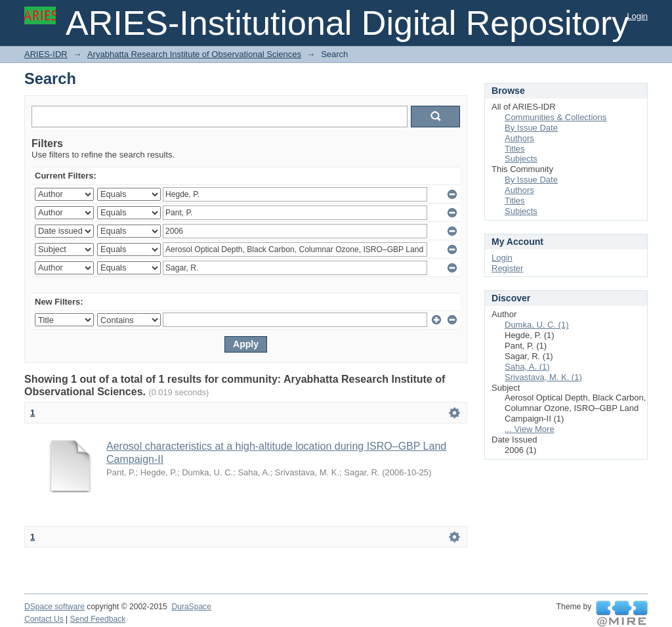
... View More (530, 429)
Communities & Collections (556, 117)
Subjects (521, 159)
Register (507, 268)
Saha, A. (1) (527, 367)
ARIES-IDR (46, 54)
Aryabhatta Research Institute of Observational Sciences (194, 54)
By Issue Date (531, 128)
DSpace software (54, 607)
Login (637, 16)
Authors (519, 138)
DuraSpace (191, 607)
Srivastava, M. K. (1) (543, 377)
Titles (515, 149)
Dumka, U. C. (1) (537, 325)
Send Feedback (98, 619)
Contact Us (44, 619)
